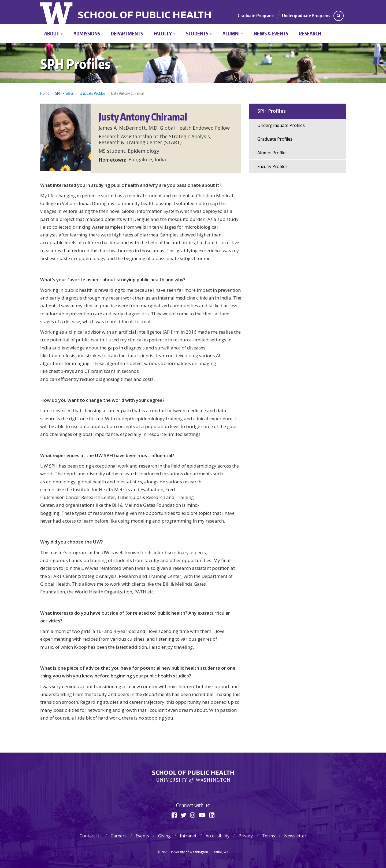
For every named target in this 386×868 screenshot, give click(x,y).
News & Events (271, 33)
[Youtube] (202, 815)
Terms (268, 836)
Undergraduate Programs (306, 15)
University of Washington (57, 12)
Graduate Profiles (92, 93)
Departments (127, 33)
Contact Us (91, 836)
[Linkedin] (212, 815)
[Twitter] (183, 815)
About (53, 33)
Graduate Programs (256, 15)
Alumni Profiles (272, 153)
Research (310, 33)
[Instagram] (193, 815)
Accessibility (218, 836)
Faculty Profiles (272, 166)
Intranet (188, 836)
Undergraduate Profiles (281, 125)
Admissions (87, 33)
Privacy (246, 836)
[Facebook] (174, 815)
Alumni (233, 33)
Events (142, 836)
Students (199, 33)
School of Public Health (145, 16)
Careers (119, 836)
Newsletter (295, 836)
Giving (164, 836)
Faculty (164, 33)
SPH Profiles (75, 64)
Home (45, 93)
